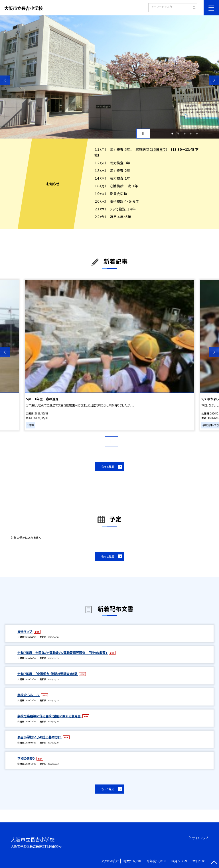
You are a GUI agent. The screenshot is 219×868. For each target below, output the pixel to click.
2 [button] (179, 134)
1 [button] (172, 134)
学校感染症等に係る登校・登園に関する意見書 (49, 716)
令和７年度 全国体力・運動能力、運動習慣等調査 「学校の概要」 (63, 652)
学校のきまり (27, 758)
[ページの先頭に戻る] (214, 863)
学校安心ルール (29, 695)
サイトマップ (200, 838)
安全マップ (25, 631)
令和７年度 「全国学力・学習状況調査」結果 (48, 674)
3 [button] (184, 134)
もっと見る (108, 466)
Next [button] (214, 80)
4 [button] (191, 134)
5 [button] (197, 134)
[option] (109, 77)
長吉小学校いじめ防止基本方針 (40, 737)
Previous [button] (5, 80)
